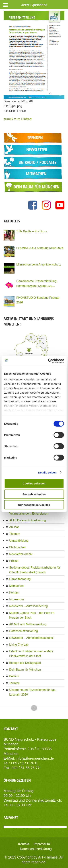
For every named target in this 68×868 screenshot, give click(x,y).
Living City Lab (19, 644)
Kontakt (14, 592)
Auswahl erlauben (34, 494)
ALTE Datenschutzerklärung (27, 520)
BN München (18, 547)
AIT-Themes (48, 857)
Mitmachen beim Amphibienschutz (39, 264)
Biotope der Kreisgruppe (25, 663)
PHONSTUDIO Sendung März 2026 (40, 248)
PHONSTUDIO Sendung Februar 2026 (38, 300)
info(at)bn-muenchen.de (35, 758)
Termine (15, 683)
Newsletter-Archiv (21, 554)
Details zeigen (47, 472)
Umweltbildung (19, 540)
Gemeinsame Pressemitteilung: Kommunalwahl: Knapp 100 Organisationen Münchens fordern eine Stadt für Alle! (39, 284)
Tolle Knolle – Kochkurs (32, 231)
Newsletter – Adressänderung (28, 606)
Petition (14, 676)
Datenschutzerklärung (23, 631)
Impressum (17, 599)
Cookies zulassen (34, 483)
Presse (14, 561)
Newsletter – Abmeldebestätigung (31, 638)
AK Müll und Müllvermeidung (28, 624)
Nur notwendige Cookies (34, 505)
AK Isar (14, 527)
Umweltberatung (20, 579)
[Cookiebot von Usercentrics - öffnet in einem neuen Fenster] (48, 361)
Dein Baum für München (25, 669)
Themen (15, 534)
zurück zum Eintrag (18, 119)
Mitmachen (16, 586)
